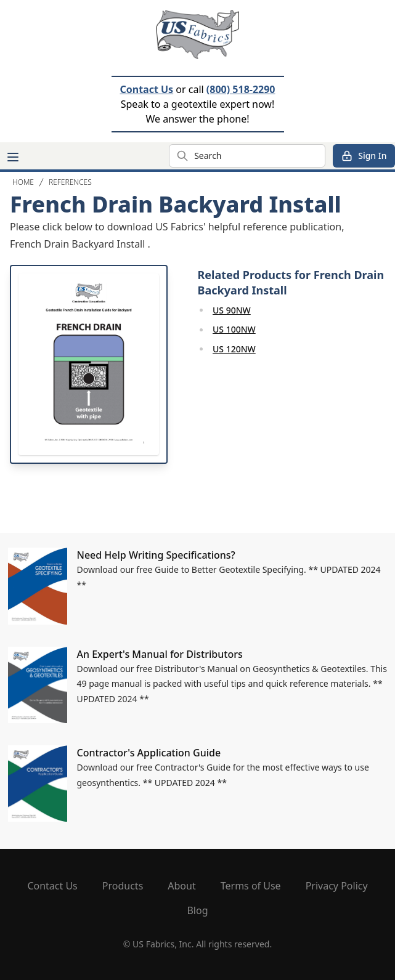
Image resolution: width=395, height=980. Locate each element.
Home (23, 182)
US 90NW (232, 310)
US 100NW (234, 329)
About (181, 886)
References (70, 182)
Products (123, 886)
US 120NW (234, 349)
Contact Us (146, 89)
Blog (197, 910)
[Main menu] (13, 157)
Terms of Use (251, 886)
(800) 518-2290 (241, 89)
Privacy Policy (337, 886)
